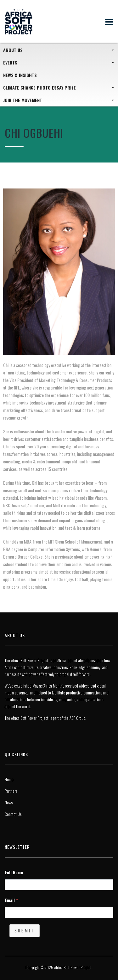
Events (59, 63)
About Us (59, 50)
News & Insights (20, 75)
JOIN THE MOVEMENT (59, 100)
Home (9, 779)
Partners (11, 791)
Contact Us (13, 814)
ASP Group (77, 718)
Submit (25, 931)
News (9, 802)
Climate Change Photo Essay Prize (59, 88)
